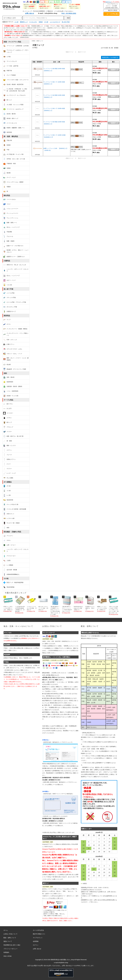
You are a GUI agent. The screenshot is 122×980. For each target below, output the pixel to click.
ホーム (6, 930)
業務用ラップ (24, 22)
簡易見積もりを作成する (110, 57)
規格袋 (41, 22)
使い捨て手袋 (66, 22)
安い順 (111, 48)
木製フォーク (40, 41)
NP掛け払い (46, 740)
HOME (33, 41)
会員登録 (36, 941)
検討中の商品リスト (39, 934)
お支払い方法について (10, 934)
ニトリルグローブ (55, 22)
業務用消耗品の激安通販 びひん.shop (62, 960)
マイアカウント (112, 6)
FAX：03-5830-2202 (68, 13)
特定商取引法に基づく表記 (12, 945)
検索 (67, 18)
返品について (8, 941)
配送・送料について (10, 938)
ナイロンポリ (33, 22)
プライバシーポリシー (10, 949)
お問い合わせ (28, 13)
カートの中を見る (111, 14)
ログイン (108, 2)
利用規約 (6, 952)
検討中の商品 (112, 10)
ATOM (9, 956)
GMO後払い (46, 791)
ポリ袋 (46, 22)
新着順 (116, 48)
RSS (5, 956)
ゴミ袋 (16, 22)
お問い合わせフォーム (13, 668)
